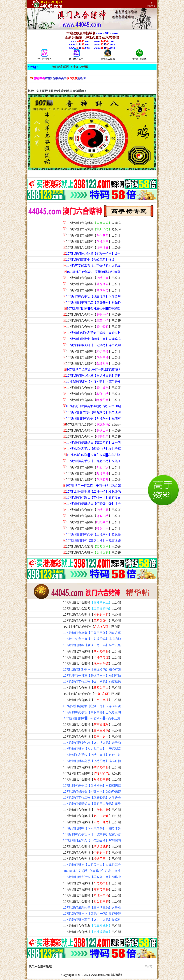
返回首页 (151, 6)
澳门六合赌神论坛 (90, 966)
